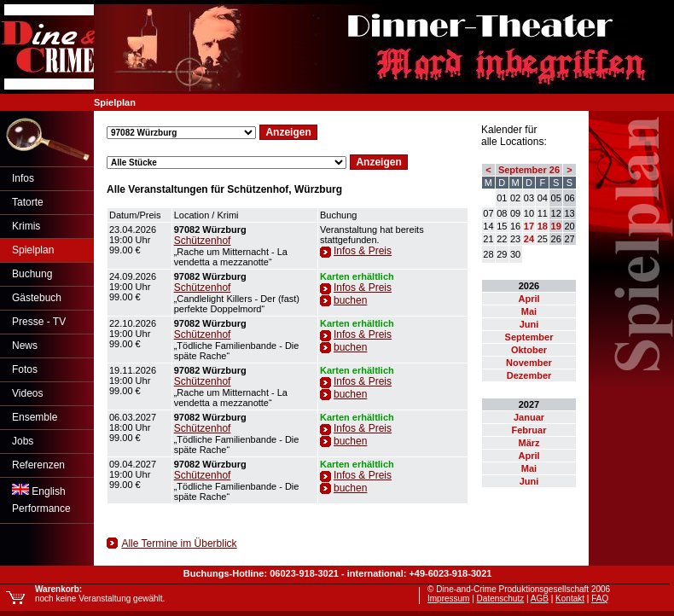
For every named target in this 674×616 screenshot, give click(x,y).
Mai (529, 311)
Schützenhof (203, 241)
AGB (540, 599)
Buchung (32, 274)
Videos (27, 393)
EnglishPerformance (41, 499)
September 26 (529, 170)
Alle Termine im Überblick (179, 543)
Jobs (23, 441)
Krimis (26, 226)
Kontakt (570, 599)
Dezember (529, 375)
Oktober (529, 350)
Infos (23, 178)
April (529, 299)
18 (543, 226)
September (529, 337)
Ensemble (35, 417)
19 (556, 226)
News (25, 346)
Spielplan (33, 250)
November (529, 363)
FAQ (600, 599)
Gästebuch (37, 298)
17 (529, 226)
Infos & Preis (363, 251)
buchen (350, 300)
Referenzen (38, 465)
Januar (529, 417)
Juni (529, 324)
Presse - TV (39, 322)
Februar (529, 430)
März (529, 443)
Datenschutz (501, 599)
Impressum (448, 599)
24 (529, 239)
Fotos (25, 369)
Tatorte (28, 202)
